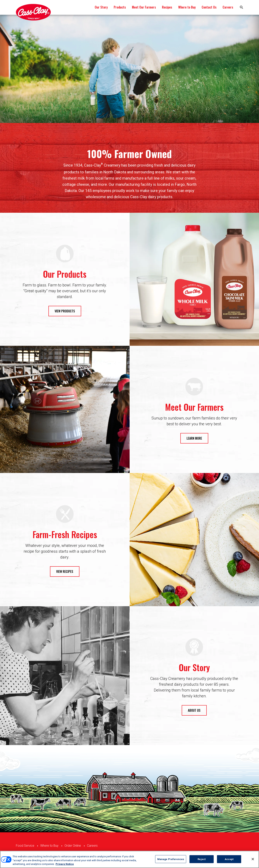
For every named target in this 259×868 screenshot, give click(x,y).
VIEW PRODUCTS (65, 311)
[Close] (253, 859)
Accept (229, 859)
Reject (202, 859)
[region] (129, 859)
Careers (228, 7)
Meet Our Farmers (144, 7)
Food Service (25, 846)
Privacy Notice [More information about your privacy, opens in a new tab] (65, 864)
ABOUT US (194, 710)
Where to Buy (187, 7)
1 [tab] (130, 109)
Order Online (73, 846)
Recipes (167, 7)
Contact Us (209, 7)
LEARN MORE (194, 438)
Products (120, 7)
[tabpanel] (129, 69)
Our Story (101, 7)
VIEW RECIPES (65, 571)
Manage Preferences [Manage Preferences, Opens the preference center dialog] (171, 859)
